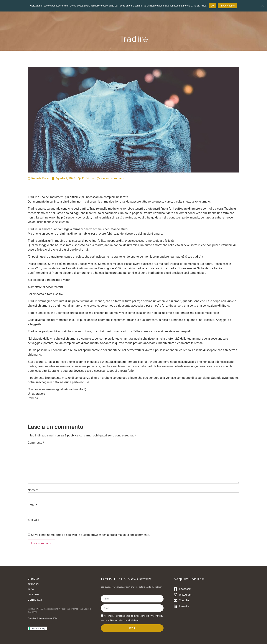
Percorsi (33, 584)
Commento (36, 443)
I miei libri (34, 594)
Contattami (35, 600)
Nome (33, 490)
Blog (31, 589)
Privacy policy (227, 6)
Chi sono (34, 579)
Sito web (33, 520)
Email (33, 505)
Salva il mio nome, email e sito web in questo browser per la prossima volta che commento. (90, 535)
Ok (212, 6)
